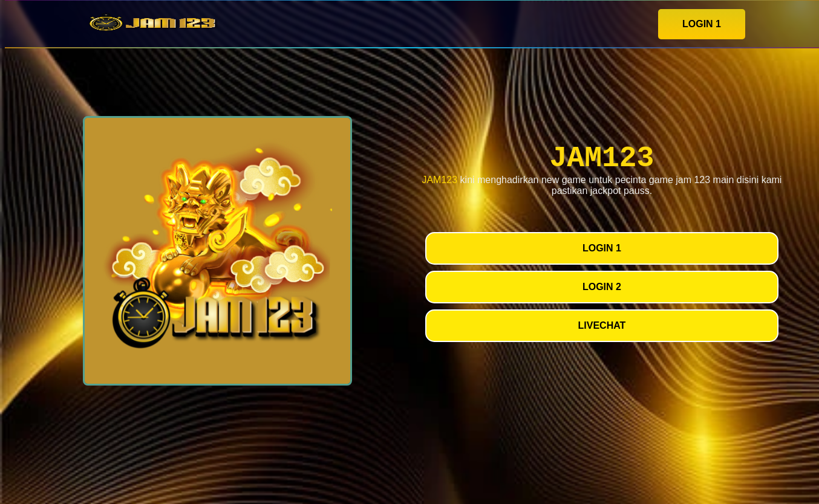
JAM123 (439, 180)
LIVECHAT (602, 325)
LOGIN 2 (602, 287)
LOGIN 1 (702, 24)
